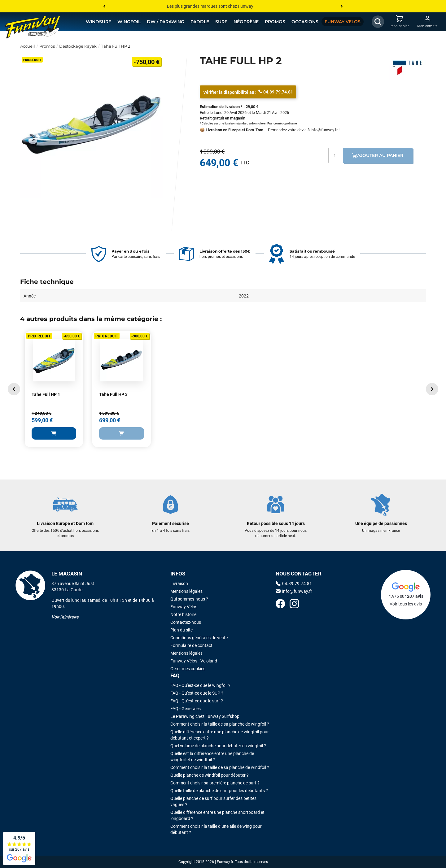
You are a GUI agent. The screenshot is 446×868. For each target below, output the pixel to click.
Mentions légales (186, 591)
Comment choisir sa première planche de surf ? (215, 783)
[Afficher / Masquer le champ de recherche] (378, 22)
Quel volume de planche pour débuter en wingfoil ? (218, 746)
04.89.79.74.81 (276, 92)
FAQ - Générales (186, 709)
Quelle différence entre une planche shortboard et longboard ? (217, 815)
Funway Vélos (184, 607)
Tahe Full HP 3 (113, 394)
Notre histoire (183, 614)
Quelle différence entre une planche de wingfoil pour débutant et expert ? (220, 735)
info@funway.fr (324, 130)
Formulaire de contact (191, 645)
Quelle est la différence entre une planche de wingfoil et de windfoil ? (212, 757)
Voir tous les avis (406, 604)
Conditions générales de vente (199, 638)
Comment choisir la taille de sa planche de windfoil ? (220, 767)
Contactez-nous (186, 622)
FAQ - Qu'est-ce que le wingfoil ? (200, 685)
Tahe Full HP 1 (46, 394)
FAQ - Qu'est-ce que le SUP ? (197, 693)
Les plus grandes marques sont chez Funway (210, 6)
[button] (14, 389)
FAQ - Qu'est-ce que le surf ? (197, 701)
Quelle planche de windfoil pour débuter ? (210, 775)
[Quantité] (335, 155)
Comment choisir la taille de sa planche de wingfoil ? (220, 724)
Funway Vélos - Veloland (194, 661)
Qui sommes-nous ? (189, 599)
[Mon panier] (400, 22)
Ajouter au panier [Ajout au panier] (378, 155)
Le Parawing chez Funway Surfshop (205, 716)
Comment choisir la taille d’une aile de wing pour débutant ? (216, 829)
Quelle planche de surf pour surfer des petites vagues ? (213, 801)
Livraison (179, 584)
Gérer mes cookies (188, 669)
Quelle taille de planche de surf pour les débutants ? (219, 791)
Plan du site (181, 630)
